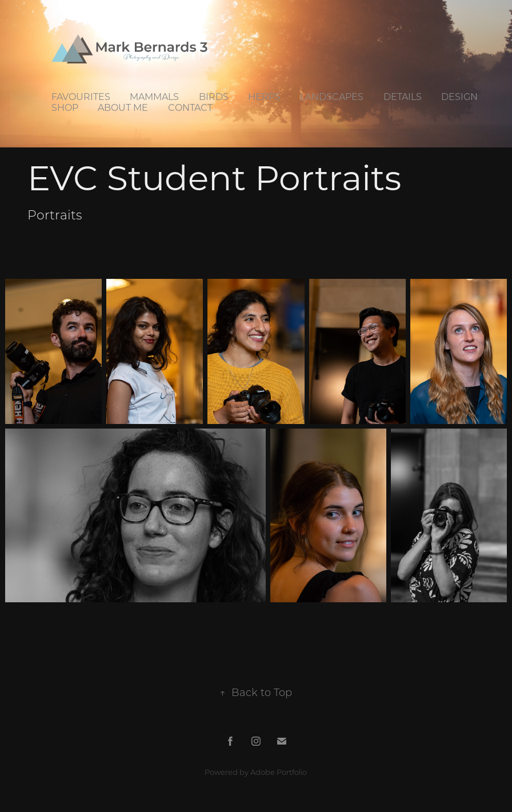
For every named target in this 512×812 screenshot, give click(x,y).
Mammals (154, 96)
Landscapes (332, 96)
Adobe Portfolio (279, 772)
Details (403, 96)
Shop (65, 107)
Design (459, 96)
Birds (214, 96)
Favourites (81, 96)
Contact (190, 107)
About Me (123, 107)
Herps (264, 96)
